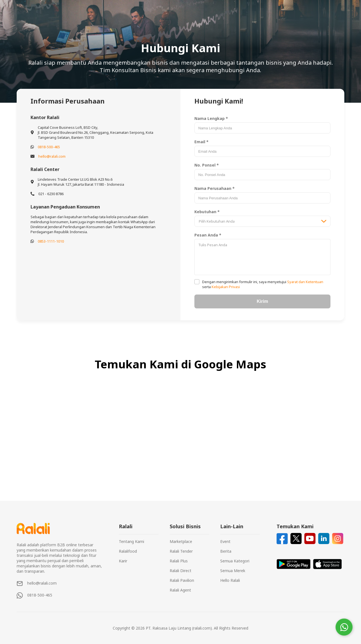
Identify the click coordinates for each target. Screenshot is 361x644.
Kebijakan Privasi (225, 287)
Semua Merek (233, 571)
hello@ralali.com (52, 156)
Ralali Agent (180, 590)
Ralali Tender (181, 551)
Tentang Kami (131, 541)
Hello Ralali (230, 580)
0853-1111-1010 (51, 241)
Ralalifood (128, 551)
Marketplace (181, 541)
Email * (201, 142)
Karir (123, 561)
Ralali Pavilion (182, 580)
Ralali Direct (180, 571)
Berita (226, 551)
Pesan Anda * (208, 235)
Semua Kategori (235, 561)
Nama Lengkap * (211, 118)
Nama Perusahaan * (215, 188)
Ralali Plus (179, 561)
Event (225, 541)
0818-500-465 (49, 147)
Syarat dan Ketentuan (305, 282)
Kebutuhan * (207, 212)
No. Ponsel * (207, 165)
